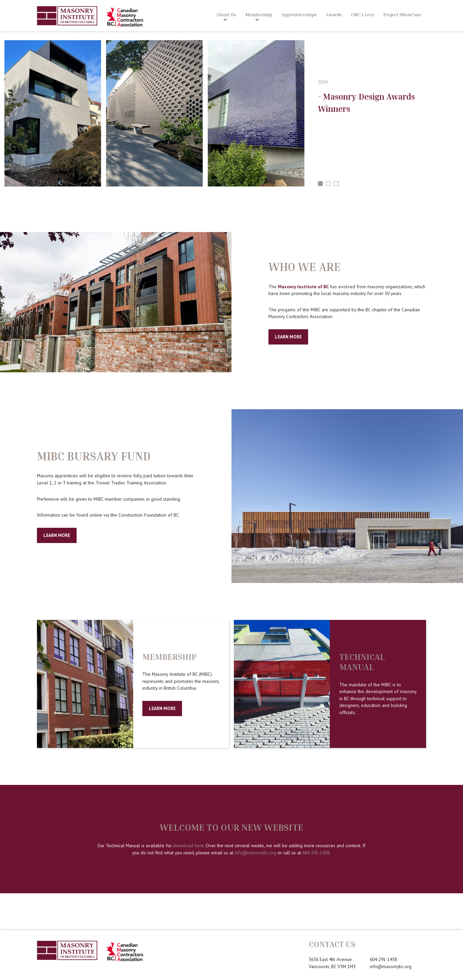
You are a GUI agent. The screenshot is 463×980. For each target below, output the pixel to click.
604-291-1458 (316, 853)
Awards (334, 15)
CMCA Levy (363, 15)
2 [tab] (328, 184)
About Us (226, 15)
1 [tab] (320, 184)
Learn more (162, 708)
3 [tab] (336, 184)
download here (188, 846)
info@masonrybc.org (255, 853)
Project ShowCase (402, 15)
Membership (259, 15)
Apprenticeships (299, 15)
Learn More (288, 337)
